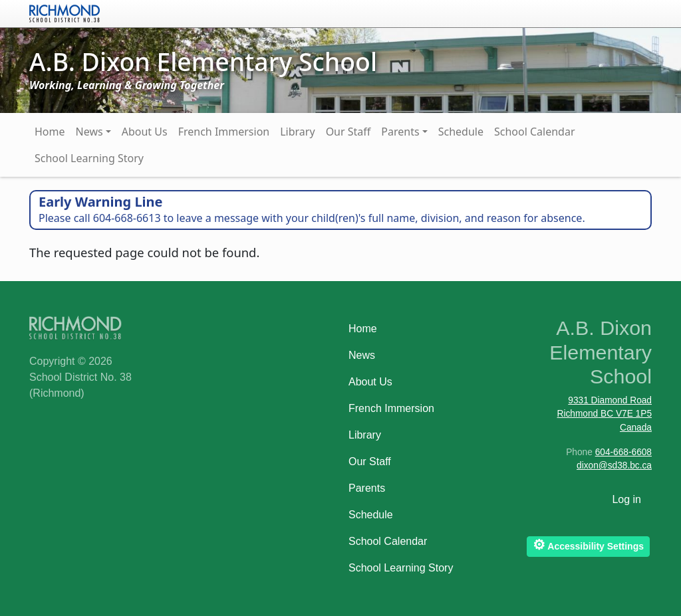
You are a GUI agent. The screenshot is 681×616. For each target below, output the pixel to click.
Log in (626, 499)
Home (50, 132)
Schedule (461, 132)
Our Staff (348, 132)
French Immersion (224, 132)
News (89, 132)
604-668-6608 (623, 452)
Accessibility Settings (588, 545)
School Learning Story (89, 158)
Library (297, 132)
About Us (145, 132)
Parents (400, 132)
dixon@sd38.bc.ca (614, 465)
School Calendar (535, 132)
